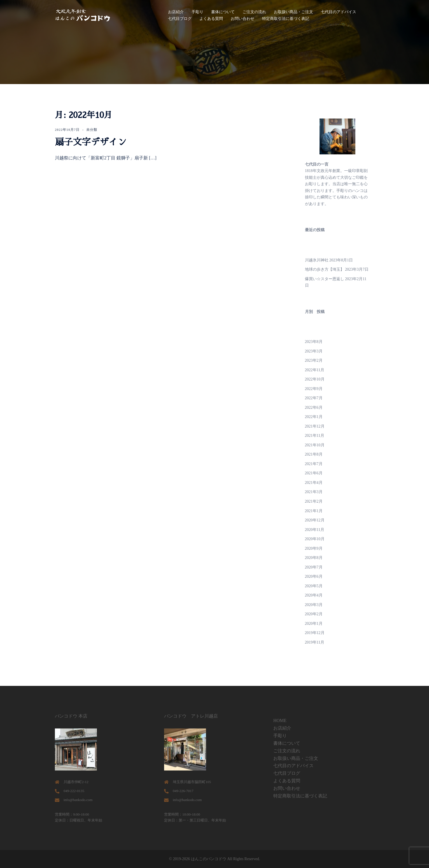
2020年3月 (314, 605)
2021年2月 (314, 501)
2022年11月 (315, 370)
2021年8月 (314, 454)
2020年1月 (314, 624)
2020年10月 (315, 539)
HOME (280, 720)
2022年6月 (314, 408)
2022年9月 (314, 389)
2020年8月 (314, 558)
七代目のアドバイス (339, 12)
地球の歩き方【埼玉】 (325, 269)
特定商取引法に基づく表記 (286, 19)
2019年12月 (315, 633)
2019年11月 (315, 642)
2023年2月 (314, 360)
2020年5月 (314, 586)
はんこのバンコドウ (209, 859)
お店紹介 (176, 12)
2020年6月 (314, 576)
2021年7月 (314, 464)
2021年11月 (315, 436)
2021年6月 (314, 473)
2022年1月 (314, 417)
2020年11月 (315, 530)
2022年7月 (314, 398)
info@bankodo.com (78, 800)
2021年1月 (314, 511)
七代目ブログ (180, 19)
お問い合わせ (243, 19)
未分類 (92, 130)
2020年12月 (315, 520)
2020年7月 (314, 567)
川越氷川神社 (317, 260)
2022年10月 (315, 379)
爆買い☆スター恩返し (325, 279)
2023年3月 (314, 351)
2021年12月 (315, 426)
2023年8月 (314, 342)
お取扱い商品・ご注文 (293, 12)
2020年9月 (314, 548)
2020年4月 (314, 595)
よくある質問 (211, 19)
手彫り (197, 12)
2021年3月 (314, 492)
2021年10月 (315, 445)
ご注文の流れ (254, 12)
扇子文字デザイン (91, 142)
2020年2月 (314, 614)
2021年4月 (314, 483)
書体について (223, 12)
